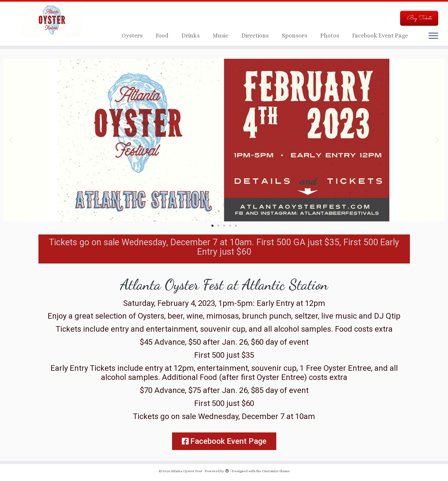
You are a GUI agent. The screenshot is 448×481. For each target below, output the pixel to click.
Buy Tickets (419, 18)
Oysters (132, 36)
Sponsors (295, 36)
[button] (11, 140)
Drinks (191, 36)
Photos (330, 36)
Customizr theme (276, 471)
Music (221, 36)
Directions (255, 36)
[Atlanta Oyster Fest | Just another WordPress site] (52, 21)
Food (162, 36)
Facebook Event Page (380, 36)
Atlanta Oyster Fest (187, 471)
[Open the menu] (433, 36)
